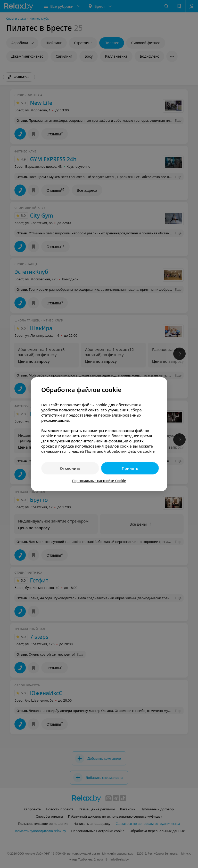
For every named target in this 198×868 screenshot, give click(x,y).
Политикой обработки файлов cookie (120, 451)
